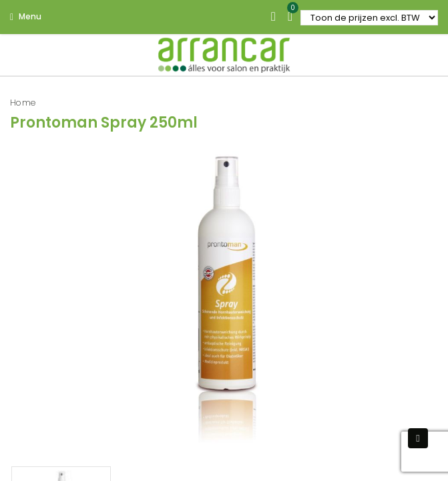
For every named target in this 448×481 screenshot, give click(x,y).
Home (23, 103)
